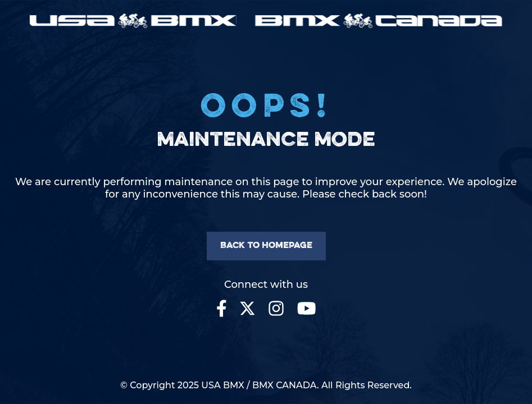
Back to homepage (266, 246)
